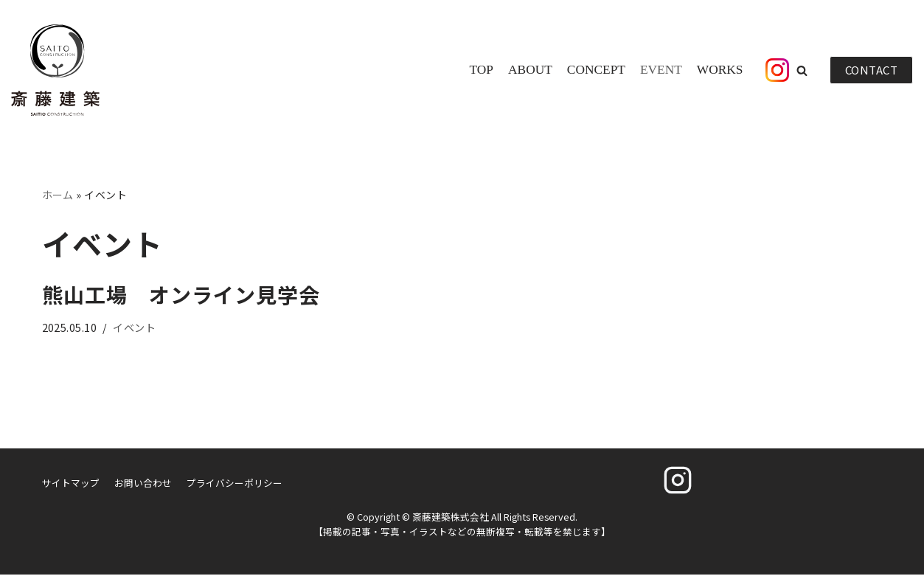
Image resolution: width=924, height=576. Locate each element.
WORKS (720, 70)
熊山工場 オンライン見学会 (181, 295)
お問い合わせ (143, 483)
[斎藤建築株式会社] (55, 70)
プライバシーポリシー (235, 483)
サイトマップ (71, 483)
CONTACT (872, 70)
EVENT (660, 70)
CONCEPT (594, 70)
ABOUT (528, 70)
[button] (802, 70)
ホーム (58, 195)
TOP (479, 70)
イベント (135, 327)
